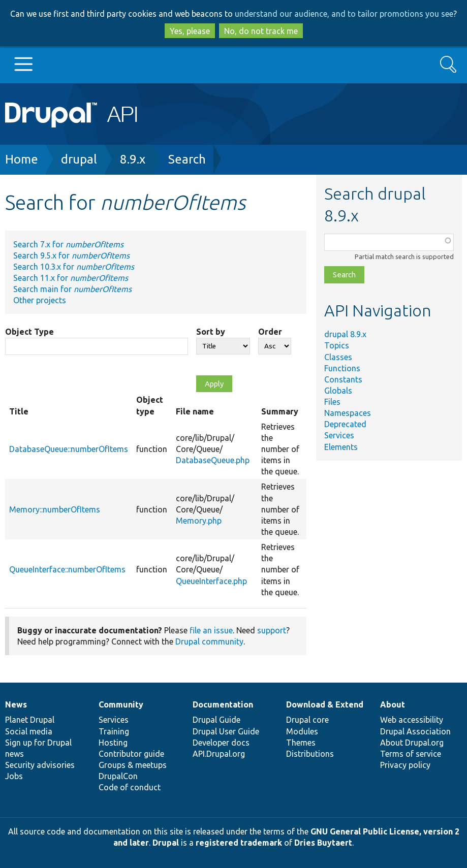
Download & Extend (325, 704)
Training (114, 731)
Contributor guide (131, 754)
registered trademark (239, 843)
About (393, 704)
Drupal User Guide (226, 731)
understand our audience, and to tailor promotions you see (344, 14)
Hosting (113, 743)
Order (270, 332)
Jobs (14, 776)
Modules (302, 731)
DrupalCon (118, 776)
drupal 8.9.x (345, 334)
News (16, 704)
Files (332, 402)
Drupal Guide (216, 720)
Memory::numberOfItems (55, 509)
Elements (341, 447)
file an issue (211, 630)
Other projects (40, 300)
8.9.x (133, 159)
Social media (29, 731)
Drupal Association (415, 731)
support (272, 630)
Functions (342, 368)
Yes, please (190, 31)
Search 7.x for (68, 244)
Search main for (72, 289)
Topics (337, 345)
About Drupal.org (412, 743)
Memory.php (199, 521)
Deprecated (345, 424)
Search (187, 159)
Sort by (211, 332)
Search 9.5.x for (71, 255)
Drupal (166, 843)
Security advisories (40, 765)
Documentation (223, 704)
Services (339, 435)
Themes (301, 743)
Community (121, 704)
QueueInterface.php (211, 581)
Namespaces (348, 413)
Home (22, 159)
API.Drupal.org (219, 754)
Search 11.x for (71, 278)
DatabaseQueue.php (213, 460)
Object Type (29, 332)
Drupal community (209, 641)
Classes (338, 357)
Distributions (310, 754)
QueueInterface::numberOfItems (67, 569)
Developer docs (221, 743)
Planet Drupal (30, 720)
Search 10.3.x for (74, 267)
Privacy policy (405, 765)
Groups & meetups (133, 765)
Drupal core (307, 720)
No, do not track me (261, 31)
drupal (79, 159)
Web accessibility (412, 720)
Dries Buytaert (323, 843)
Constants (343, 379)
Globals (338, 391)
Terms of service (411, 754)
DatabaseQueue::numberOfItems (69, 449)
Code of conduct (130, 787)
